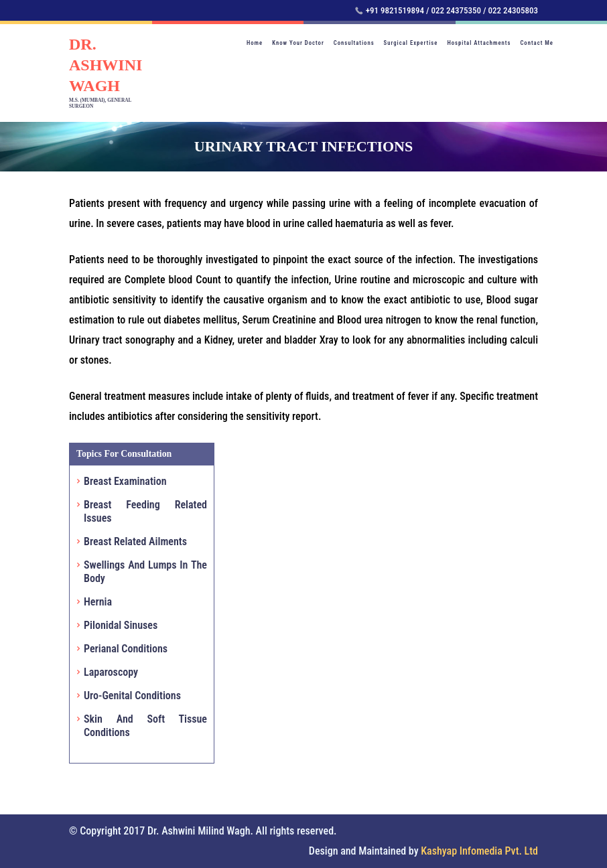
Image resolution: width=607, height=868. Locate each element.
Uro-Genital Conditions (132, 696)
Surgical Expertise (411, 43)
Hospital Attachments (479, 43)
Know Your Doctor (298, 43)
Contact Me (537, 43)
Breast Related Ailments (135, 541)
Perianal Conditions (126, 649)
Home (255, 43)
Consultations (354, 43)
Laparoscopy (111, 672)
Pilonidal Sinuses (121, 625)
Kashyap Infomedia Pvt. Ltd (479, 851)
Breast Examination (125, 481)
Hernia (98, 602)
